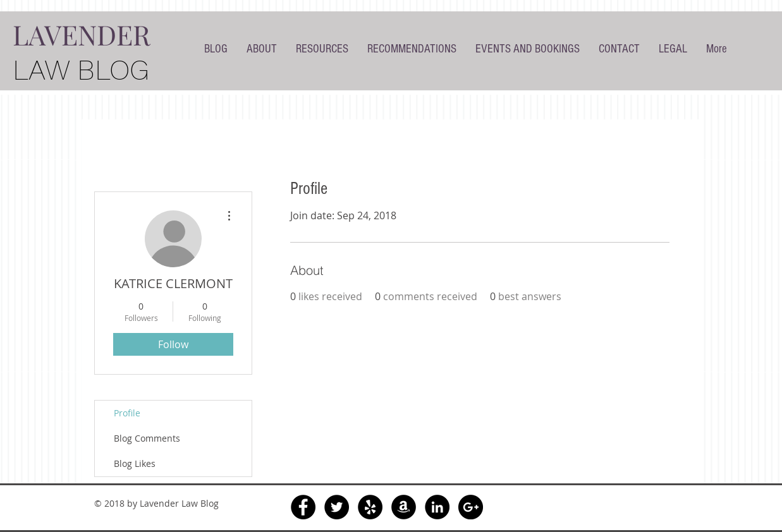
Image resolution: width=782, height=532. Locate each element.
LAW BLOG (81, 70)
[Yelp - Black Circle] (370, 507)
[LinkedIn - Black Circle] (437, 507)
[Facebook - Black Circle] (303, 507)
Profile (127, 413)
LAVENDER (82, 34)
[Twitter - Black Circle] (337, 507)
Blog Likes (135, 463)
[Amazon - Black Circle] (404, 507)
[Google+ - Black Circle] (471, 507)
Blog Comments (147, 438)
